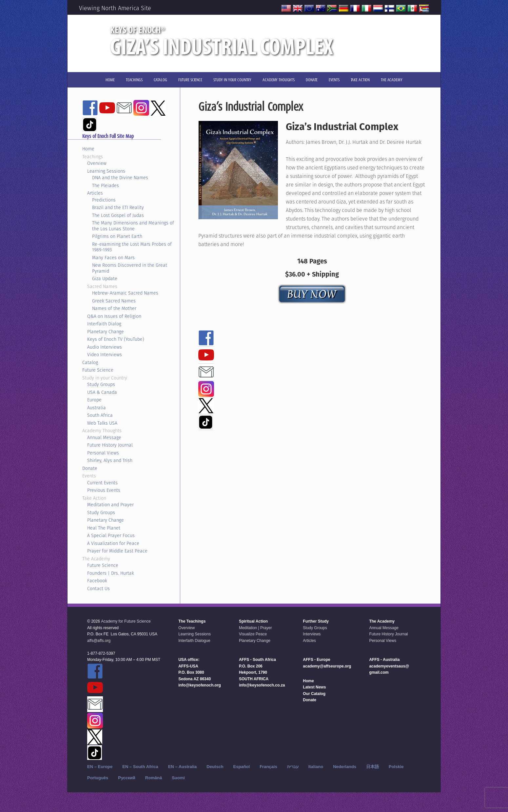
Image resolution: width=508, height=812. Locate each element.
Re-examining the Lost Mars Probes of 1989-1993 (132, 247)
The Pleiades (106, 185)
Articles (95, 193)
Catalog (90, 362)
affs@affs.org (99, 641)
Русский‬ (127, 778)
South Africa (100, 415)
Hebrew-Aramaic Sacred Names (125, 293)
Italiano (316, 767)
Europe (94, 400)
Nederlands (345, 767)
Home (88, 149)
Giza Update (105, 279)
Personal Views (103, 453)
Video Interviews (105, 355)
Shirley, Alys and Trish (110, 460)
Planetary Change (106, 332)
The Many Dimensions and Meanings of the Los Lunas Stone (133, 226)
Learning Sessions (106, 171)
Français (268, 767)
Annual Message (104, 437)
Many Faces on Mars (113, 258)
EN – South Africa (140, 767)
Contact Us (98, 589)
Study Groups (101, 384)
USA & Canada (102, 392)
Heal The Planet (104, 528)
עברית (293, 767)
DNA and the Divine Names (120, 178)
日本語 (372, 767)
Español (242, 767)
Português (98, 778)
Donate (90, 468)
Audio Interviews (105, 347)
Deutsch (215, 767)
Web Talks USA (102, 423)
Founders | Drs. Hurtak (111, 573)
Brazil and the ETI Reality (118, 207)
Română (154, 778)
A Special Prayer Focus (111, 535)
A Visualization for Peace (113, 543)
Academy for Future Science (126, 621)
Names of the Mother (114, 308)
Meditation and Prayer (110, 505)
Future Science (98, 370)
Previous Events (104, 490)
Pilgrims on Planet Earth (117, 236)
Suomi (178, 778)
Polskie (396, 767)
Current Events (102, 483)
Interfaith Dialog (104, 324)
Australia (97, 408)
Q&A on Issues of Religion (114, 316)
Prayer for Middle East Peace (117, 551)
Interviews (312, 634)
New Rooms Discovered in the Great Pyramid (130, 268)
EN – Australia (183, 767)
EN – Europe (100, 767)
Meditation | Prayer (255, 628)
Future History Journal (110, 445)
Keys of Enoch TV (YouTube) (116, 339)
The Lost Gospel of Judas (118, 215)
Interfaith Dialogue (194, 641)
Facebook (97, 581)
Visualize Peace (253, 634)
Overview (97, 163)
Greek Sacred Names (114, 301)
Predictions (104, 200)
